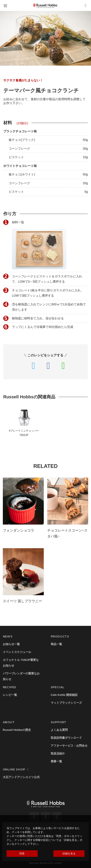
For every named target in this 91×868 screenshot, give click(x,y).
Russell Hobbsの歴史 (17, 730)
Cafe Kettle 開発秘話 (64, 695)
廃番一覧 (56, 761)
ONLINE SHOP (16, 769)
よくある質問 (59, 730)
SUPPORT (59, 722)
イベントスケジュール (17, 652)
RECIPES (10, 687)
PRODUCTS (60, 636)
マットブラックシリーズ (66, 703)
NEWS (8, 636)
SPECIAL (58, 687)
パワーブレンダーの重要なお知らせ (21, 676)
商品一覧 (56, 644)
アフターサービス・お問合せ (69, 746)
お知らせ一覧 (11, 644)
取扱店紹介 (58, 753)
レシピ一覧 (10, 695)
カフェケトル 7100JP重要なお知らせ (21, 663)
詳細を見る (69, 854)
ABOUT (9, 722)
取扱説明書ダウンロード (66, 738)
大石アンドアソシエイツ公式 (21, 777)
